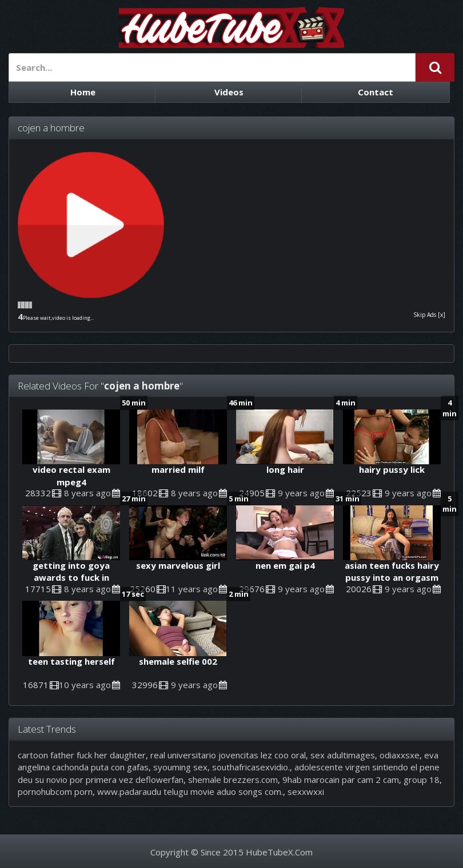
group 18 (422, 779)
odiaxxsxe (400, 755)
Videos (229, 92)
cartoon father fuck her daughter (82, 755)
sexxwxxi (306, 791)
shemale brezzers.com (233, 779)
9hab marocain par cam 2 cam (341, 779)
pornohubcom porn (55, 791)
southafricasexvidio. (251, 767)
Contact (376, 92)
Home (83, 92)
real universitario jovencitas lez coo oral (228, 755)
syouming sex (180, 767)
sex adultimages (343, 755)
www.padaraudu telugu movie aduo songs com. (190, 791)
